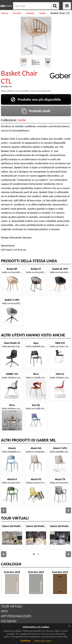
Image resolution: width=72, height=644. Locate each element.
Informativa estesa (43, 641)
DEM (4, 611)
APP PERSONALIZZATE (16, 616)
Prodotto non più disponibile (36, 99)
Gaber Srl (8, 86)
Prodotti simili (36, 111)
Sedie (22, 120)
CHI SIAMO (9, 621)
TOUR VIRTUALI (12, 606)
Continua (25, 641)
